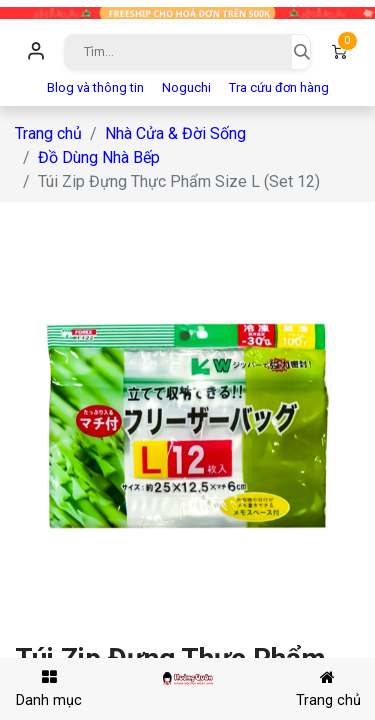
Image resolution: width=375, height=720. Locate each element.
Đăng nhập (36, 52)
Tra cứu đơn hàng (279, 87)
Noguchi (186, 87)
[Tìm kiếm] (301, 52)
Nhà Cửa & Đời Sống (175, 133)
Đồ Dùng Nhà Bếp (99, 157)
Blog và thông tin (95, 87)
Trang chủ (48, 133)
